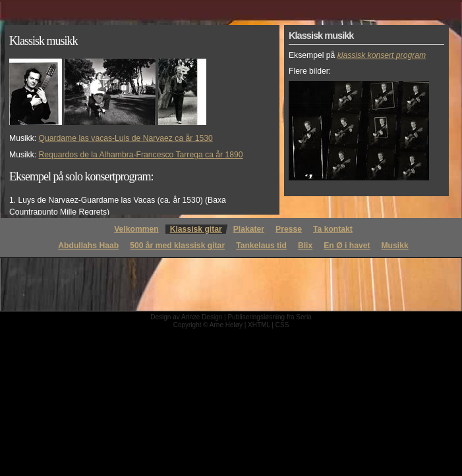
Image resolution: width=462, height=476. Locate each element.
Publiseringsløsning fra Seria (269, 317)
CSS (282, 325)
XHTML (259, 325)
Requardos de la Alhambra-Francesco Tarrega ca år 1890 (141, 155)
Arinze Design (202, 317)
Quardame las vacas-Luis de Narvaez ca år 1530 (126, 138)
